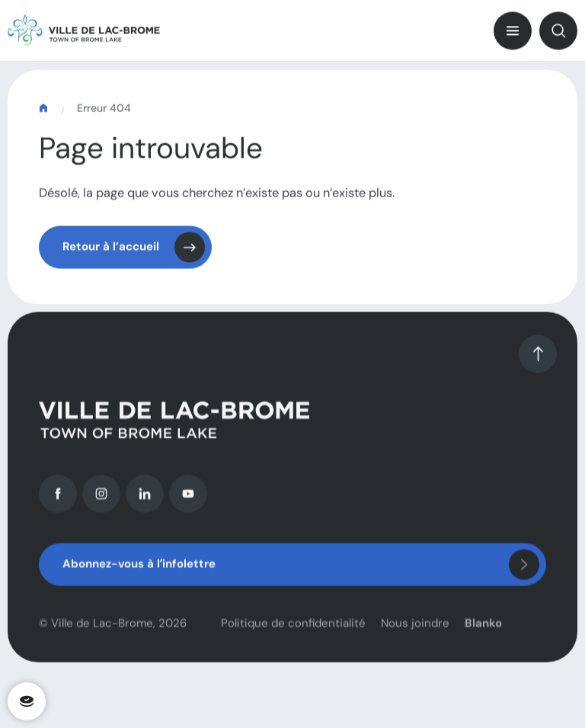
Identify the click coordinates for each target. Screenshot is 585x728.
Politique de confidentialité (293, 629)
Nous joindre (415, 629)
